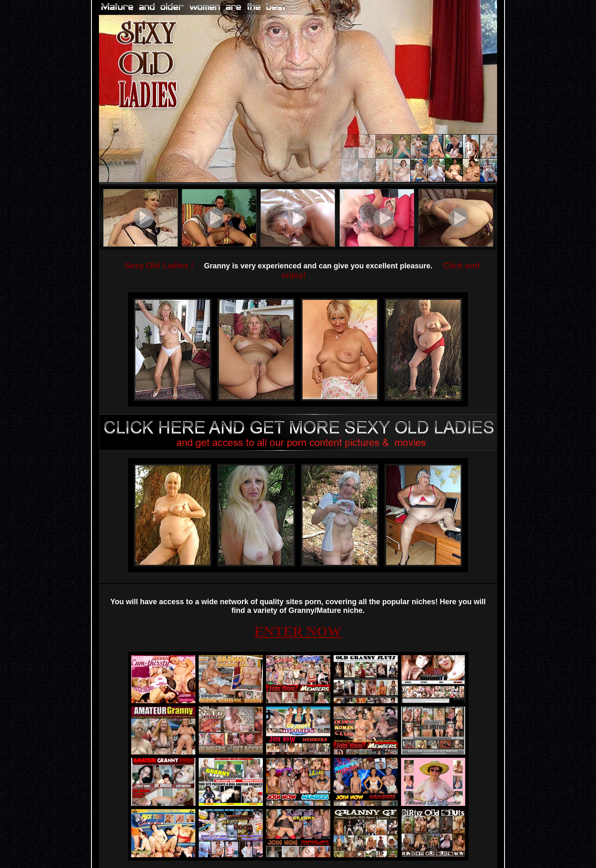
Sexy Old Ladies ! (159, 265)
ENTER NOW (298, 631)
